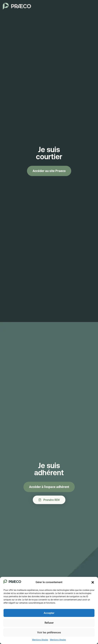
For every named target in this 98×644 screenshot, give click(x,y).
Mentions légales (40, 640)
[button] (93, 582)
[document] (49, 322)
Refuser (49, 623)
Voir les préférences (49, 632)
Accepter (49, 613)
